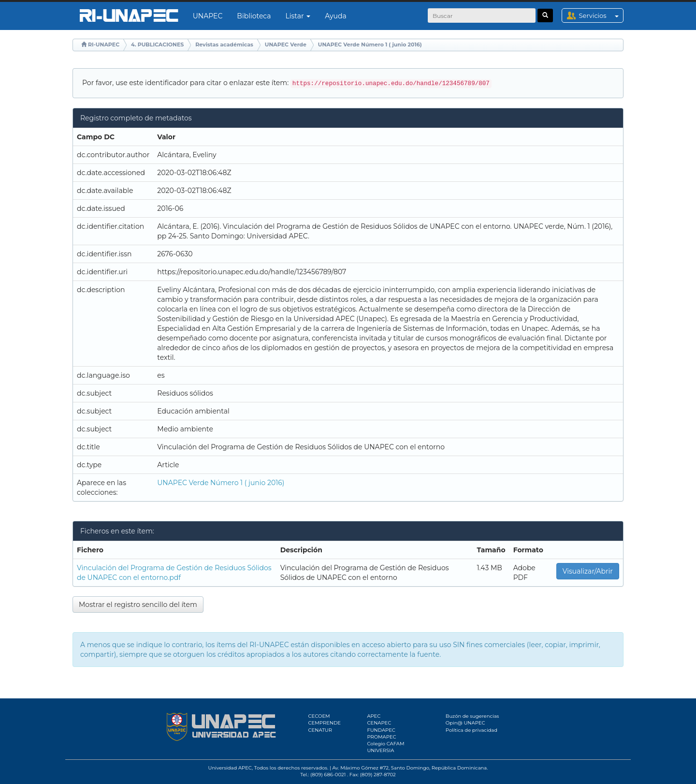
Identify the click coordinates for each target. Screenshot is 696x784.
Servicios (601, 15)
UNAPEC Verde (286, 44)
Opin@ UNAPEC (465, 723)
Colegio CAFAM (385, 744)
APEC (374, 716)
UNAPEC (208, 16)
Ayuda (335, 16)
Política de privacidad (471, 730)
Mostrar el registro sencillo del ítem (138, 605)
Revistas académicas (224, 44)
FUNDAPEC (381, 730)
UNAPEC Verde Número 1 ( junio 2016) (370, 44)
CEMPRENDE (325, 723)
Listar (298, 16)
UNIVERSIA (380, 750)
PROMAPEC (381, 737)
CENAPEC (379, 723)
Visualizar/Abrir (588, 571)
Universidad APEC (230, 768)
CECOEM (319, 716)
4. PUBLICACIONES (157, 44)
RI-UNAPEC (104, 44)
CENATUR (320, 730)
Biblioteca (254, 16)
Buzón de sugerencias (472, 716)
